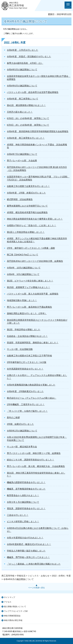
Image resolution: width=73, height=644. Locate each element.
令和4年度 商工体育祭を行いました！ (26, 138)
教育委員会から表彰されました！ (23, 495)
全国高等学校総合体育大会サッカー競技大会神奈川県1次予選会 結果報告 (38, 78)
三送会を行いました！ (18, 515)
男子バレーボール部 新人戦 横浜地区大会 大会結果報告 (36, 466)
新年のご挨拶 (13, 417)
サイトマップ (10, 597)
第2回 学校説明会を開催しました (24, 330)
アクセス (8, 602)
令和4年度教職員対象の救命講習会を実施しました (31, 385)
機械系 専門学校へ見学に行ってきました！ (28, 557)
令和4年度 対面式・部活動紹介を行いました (29, 56)
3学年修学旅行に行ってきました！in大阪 (27, 362)
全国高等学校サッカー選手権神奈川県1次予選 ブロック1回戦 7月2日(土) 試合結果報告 (38, 178)
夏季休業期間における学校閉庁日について (27, 206)
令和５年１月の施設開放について (23, 502)
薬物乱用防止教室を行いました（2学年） (27, 313)
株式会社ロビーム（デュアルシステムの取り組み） (32, 398)
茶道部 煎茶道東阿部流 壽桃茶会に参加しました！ (33, 343)
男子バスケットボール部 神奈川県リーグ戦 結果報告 (34, 453)
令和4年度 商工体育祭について (23, 99)
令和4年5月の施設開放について (22, 70)
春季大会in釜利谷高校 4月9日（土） (25, 63)
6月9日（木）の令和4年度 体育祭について (28, 125)
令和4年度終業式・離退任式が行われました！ (29, 544)
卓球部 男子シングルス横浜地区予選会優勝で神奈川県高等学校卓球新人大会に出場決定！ (37, 240)
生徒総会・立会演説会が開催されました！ (27, 336)
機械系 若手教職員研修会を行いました (26, 489)
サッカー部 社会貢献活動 (20, 349)
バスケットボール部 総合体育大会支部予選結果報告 (33, 92)
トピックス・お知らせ (39, 576)
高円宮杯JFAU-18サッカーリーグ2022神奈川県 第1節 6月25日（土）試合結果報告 (37, 169)
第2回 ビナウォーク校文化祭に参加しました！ (30, 281)
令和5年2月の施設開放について (22, 431)
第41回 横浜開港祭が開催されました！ (26, 105)
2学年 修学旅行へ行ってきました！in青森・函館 (31, 248)
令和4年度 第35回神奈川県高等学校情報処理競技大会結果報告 (38, 131)
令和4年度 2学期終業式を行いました (25, 391)
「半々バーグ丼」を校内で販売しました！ (27, 411)
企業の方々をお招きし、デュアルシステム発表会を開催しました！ (37, 377)
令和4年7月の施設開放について (22, 154)
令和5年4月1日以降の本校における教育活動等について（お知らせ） (38, 530)
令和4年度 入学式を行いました (23, 50)
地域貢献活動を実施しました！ (22, 300)
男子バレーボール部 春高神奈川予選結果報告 (29, 307)
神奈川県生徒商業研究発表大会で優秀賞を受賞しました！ (35, 219)
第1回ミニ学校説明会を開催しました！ (26, 232)
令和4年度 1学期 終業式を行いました (26, 193)
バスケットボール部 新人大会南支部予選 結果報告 (33, 294)
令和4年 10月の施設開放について (24, 268)
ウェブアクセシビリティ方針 (16, 611)
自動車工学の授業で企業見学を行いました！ (28, 186)
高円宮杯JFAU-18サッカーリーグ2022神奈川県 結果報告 (35, 261)
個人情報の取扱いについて (15, 607)
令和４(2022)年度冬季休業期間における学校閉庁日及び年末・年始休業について (37, 439)
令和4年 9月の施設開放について (23, 274)
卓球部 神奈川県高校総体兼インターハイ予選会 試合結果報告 (37, 146)
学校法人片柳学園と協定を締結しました (26, 551)
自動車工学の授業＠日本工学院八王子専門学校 (29, 356)
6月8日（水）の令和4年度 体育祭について (28, 118)
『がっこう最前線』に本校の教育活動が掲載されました (34, 564)
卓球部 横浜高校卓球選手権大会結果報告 (27, 212)
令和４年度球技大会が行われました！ (25, 538)
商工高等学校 (8, 576)
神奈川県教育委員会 (12, 616)
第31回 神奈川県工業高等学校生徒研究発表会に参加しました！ (36, 474)
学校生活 (21, 576)
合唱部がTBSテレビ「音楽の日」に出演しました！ (32, 225)
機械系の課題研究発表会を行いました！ (26, 482)
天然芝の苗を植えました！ (20, 112)
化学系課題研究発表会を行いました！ (25, 369)
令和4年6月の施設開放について (22, 86)
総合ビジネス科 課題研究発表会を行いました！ (31, 460)
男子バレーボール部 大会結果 (22, 161)
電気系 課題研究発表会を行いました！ (26, 508)
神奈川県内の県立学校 (13, 620)
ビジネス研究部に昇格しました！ (23, 522)
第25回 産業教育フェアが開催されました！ (29, 287)
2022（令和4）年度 (15, 42)
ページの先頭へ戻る (36, 588)
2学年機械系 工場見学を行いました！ (26, 404)
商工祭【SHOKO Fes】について (23, 255)
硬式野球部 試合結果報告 (20, 199)
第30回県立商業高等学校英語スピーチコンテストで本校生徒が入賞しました (37, 322)
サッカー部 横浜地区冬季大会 (22, 447)
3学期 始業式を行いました (20, 424)
